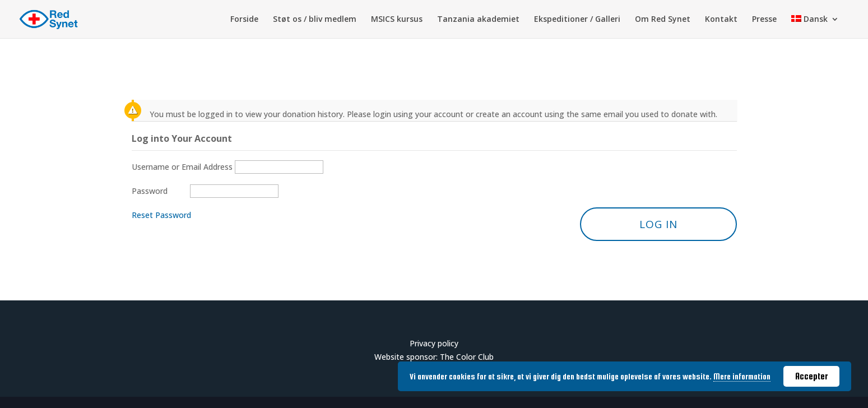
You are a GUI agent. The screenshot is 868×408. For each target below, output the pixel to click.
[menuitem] (815, 27)
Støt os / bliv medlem (315, 20)
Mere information (742, 377)
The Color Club (467, 357)
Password (150, 191)
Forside (244, 20)
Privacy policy (434, 343)
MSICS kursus (397, 20)
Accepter (812, 376)
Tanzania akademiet (478, 20)
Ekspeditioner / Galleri (577, 20)
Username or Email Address (182, 167)
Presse (764, 20)
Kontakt (721, 20)
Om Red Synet (663, 20)
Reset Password (161, 215)
